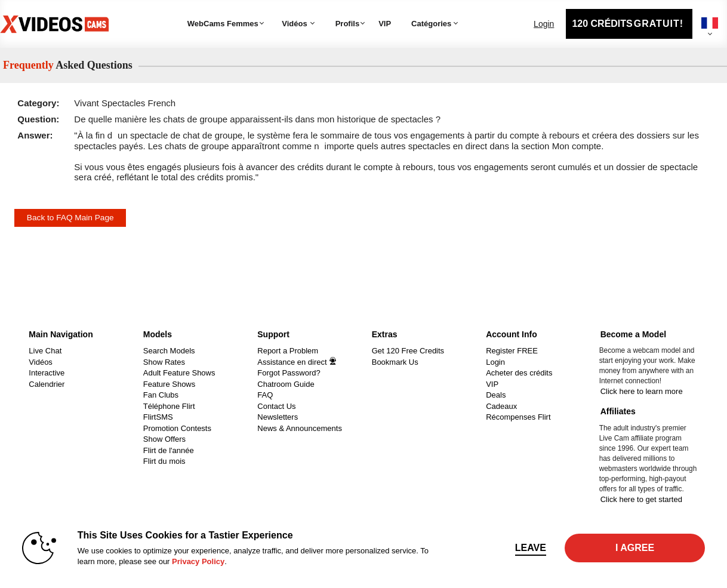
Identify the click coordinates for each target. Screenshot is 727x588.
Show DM (0, 322)
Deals (496, 395)
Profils (347, 24)
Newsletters (278, 417)
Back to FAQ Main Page (70, 218)
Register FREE (512, 351)
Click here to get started (641, 499)
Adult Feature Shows (179, 373)
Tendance (278, 9)
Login (544, 24)
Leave (531, 548)
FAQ (265, 395)
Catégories (403, 9)
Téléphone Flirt (169, 406)
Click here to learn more (642, 391)
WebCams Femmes (223, 24)
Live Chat (45, 351)
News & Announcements (300, 428)
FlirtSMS (158, 417)
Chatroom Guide (286, 384)
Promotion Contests (177, 428)
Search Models (169, 351)
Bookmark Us (395, 362)
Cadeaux (501, 406)
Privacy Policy (198, 561)
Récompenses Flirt (518, 417)
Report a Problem (288, 351)
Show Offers (164, 439)
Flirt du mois (164, 461)
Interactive (47, 373)
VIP (385, 24)
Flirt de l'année (169, 450)
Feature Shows (169, 384)
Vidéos (294, 24)
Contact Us (276, 406)
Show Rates (164, 362)
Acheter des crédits (519, 373)
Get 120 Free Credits (408, 351)
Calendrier (47, 384)
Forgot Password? (289, 373)
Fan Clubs (161, 395)
